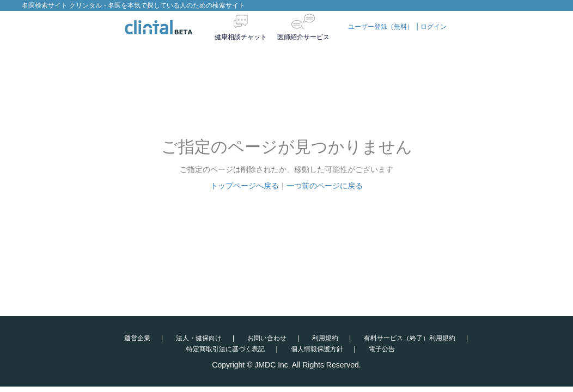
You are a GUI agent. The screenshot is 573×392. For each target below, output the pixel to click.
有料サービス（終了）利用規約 (410, 338)
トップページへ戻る (245, 186)
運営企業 (137, 338)
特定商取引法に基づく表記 (225, 349)
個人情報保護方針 (317, 349)
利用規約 (325, 338)
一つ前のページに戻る (325, 186)
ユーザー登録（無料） (381, 27)
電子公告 (382, 349)
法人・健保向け (199, 338)
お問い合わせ (267, 338)
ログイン (434, 27)
